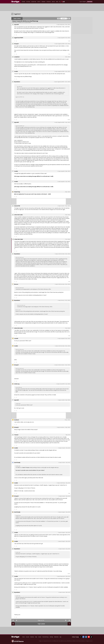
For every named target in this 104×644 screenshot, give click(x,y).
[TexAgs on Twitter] (81, 637)
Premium (43, 2)
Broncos (16, 284)
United (53, 2)
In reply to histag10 (61, 512)
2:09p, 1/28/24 (68, 171)
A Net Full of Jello (18, 215)
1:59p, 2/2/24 (68, 541)
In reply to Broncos (61, 300)
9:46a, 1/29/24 (68, 338)
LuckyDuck (17, 57)
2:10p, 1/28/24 (68, 182)
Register (84, 2)
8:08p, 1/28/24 (68, 192)
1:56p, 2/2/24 (68, 532)
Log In (81, 2)
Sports (39, 2)
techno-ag (17, 384)
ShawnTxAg (17, 192)
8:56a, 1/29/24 (68, 284)
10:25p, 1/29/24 (67, 420)
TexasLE (16, 435)
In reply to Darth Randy (61, 483)
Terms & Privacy (45, 637)
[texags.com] (15, 2)
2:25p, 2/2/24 (68, 576)
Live (64, 2)
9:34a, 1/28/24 (68, 38)
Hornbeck (17, 420)
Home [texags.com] (24, 637)
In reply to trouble (61, 206)
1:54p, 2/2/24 (68, 512)
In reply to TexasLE (62, 448)
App (60, 637)
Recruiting (34, 2)
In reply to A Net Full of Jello (60, 254)
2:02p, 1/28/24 (68, 122)
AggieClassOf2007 (19, 38)
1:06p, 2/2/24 (68, 435)
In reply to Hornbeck (60, 427)
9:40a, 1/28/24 (68, 57)
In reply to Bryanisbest (61, 25)
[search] (60, 2)
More (57, 2)
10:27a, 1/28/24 (67, 82)
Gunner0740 (17, 206)
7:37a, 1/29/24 (68, 239)
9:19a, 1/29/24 (68, 328)
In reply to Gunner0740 (60, 384)
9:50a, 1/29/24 (68, 346)
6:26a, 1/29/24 (68, 215)
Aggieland (17, 14)
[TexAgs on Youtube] (89, 637)
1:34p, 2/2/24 (68, 463)
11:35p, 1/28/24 (67, 206)
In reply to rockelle (61, 400)
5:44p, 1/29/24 (68, 400)
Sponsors (49, 2)
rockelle (16, 338)
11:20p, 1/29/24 (67, 427)
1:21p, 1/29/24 (68, 384)
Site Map (51, 637)
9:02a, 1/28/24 (68, 25)
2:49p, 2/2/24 (68, 592)
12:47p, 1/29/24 (67, 365)
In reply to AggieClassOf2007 (59, 44)
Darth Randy (17, 462)
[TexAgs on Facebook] (83, 637)
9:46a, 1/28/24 (68, 71)
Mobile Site (56, 637)
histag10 (16, 44)
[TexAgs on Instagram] (86, 637)
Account (27, 637)
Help (36, 637)
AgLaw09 (16, 25)
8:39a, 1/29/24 (68, 254)
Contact (40, 637)
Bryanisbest (17, 82)
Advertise (32, 637)
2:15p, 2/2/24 (68, 549)
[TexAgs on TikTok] (91, 637)
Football (28, 2)
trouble (16, 71)
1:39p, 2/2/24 (68, 483)
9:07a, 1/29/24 (68, 300)
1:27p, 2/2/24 (68, 448)
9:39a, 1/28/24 (68, 44)
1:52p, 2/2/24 (68, 496)
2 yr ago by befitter (27, 22)
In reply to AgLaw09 (61, 38)
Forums (23, 2)
